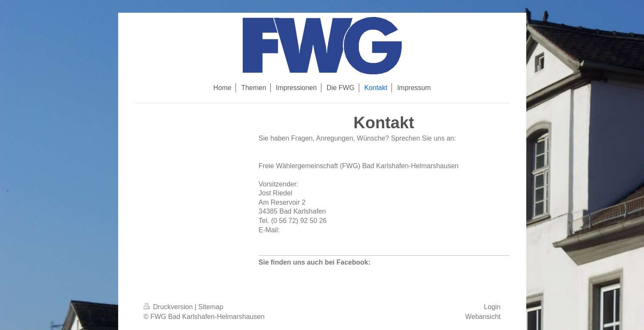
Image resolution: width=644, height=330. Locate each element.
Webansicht (483, 317)
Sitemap (211, 307)
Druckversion (169, 307)
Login (492, 307)
